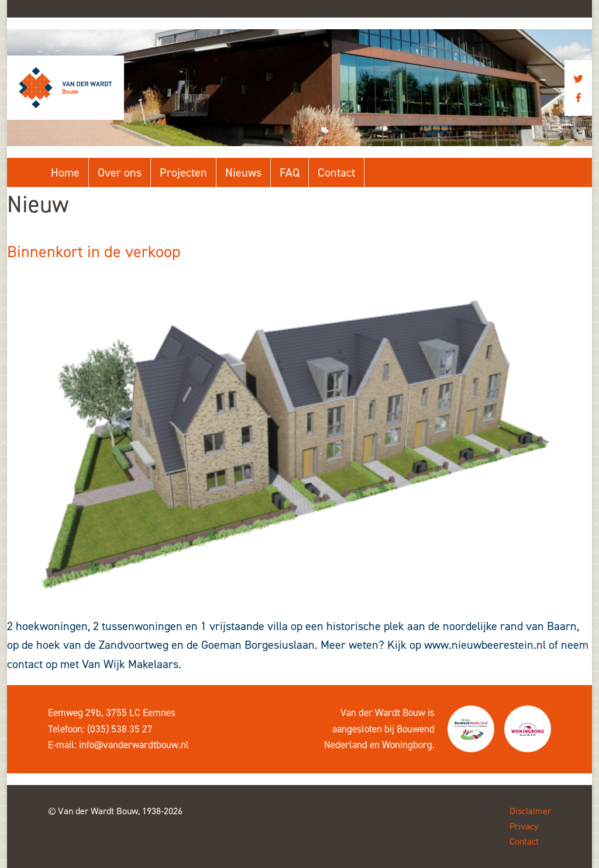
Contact (336, 172)
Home (65, 172)
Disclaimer (530, 811)
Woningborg (407, 745)
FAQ (290, 172)
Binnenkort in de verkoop (94, 252)
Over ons (120, 172)
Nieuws (243, 172)
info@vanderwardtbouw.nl (134, 745)
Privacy (524, 826)
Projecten (183, 172)
